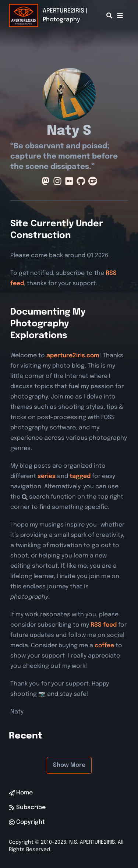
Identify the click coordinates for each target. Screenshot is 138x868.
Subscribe (27, 807)
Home (21, 793)
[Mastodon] (46, 181)
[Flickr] (69, 181)
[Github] (81, 181)
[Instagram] (57, 181)
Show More (69, 765)
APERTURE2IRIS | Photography (65, 15)
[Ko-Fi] (93, 181)
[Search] (109, 15)
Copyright (27, 822)
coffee (104, 646)
